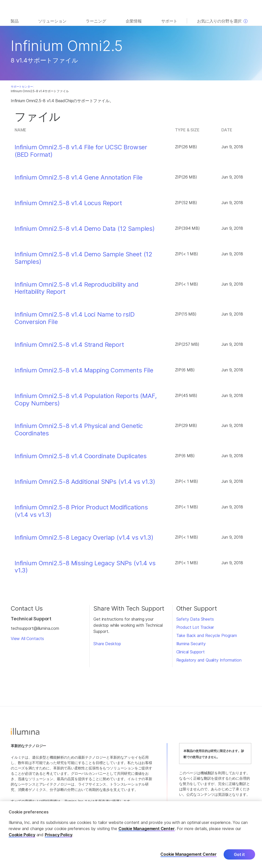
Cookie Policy (22, 835)
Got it (239, 854)
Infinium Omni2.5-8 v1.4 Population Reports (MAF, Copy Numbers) (86, 400)
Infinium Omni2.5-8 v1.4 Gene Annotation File (79, 177)
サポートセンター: (22, 87)
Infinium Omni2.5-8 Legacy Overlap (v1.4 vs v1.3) (84, 538)
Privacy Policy (59, 835)
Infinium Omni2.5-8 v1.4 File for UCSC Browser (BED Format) (81, 151)
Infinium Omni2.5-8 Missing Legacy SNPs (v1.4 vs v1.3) (85, 567)
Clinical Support (190, 652)
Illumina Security (191, 644)
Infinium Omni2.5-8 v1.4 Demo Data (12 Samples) (85, 229)
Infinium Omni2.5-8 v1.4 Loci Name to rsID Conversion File (75, 318)
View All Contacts (27, 639)
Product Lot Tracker (195, 627)
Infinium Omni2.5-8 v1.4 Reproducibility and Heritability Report (76, 288)
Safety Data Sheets (195, 619)
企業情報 (134, 21)
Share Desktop (107, 644)
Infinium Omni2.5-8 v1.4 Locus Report (68, 203)
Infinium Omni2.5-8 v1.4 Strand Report (69, 345)
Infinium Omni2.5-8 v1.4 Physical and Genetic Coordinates (79, 430)
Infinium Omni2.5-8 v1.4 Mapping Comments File (84, 370)
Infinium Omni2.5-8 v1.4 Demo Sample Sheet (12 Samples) (83, 258)
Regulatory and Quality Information (209, 660)
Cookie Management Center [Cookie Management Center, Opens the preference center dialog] (189, 854)
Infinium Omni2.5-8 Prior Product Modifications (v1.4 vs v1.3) (81, 511)
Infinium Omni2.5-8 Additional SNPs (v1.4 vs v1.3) (85, 482)
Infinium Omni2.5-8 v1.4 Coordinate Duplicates (81, 456)
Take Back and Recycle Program (207, 635)
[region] (131, 835)
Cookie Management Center (147, 829)
